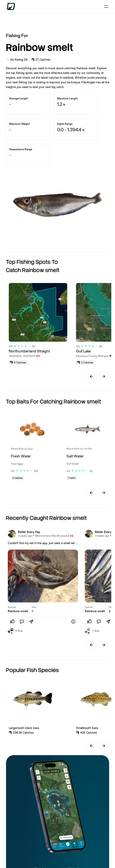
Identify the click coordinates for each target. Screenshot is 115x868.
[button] (91, 376)
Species (12, 607)
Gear (34, 607)
